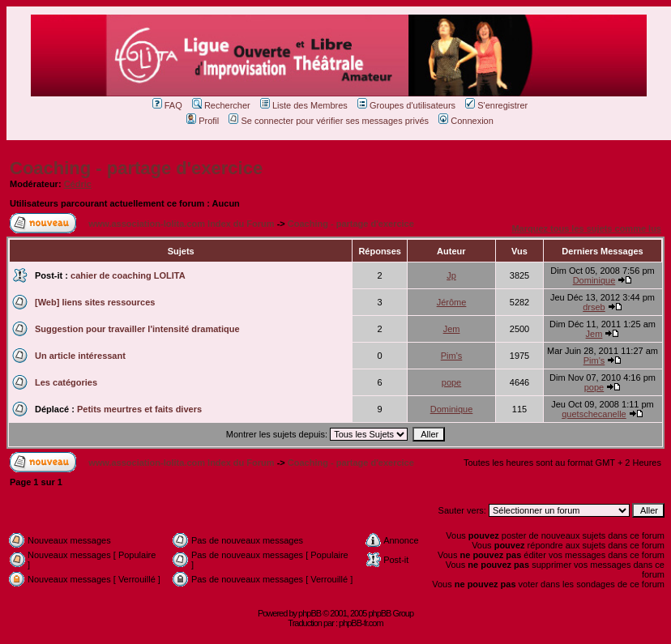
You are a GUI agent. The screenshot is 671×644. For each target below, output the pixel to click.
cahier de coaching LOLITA (128, 275)
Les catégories (66, 382)
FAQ (167, 105)
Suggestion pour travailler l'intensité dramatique (137, 329)
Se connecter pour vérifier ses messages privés (329, 121)
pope (451, 382)
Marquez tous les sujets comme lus (586, 228)
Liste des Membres (304, 105)
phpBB (310, 613)
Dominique (594, 280)
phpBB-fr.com (361, 623)
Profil (203, 121)
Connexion (466, 121)
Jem (452, 329)
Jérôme (452, 302)
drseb (594, 307)
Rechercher (221, 105)
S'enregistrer (496, 105)
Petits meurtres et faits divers (139, 409)
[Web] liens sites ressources (95, 302)
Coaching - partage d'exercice (136, 168)
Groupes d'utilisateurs (406, 105)
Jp (451, 275)
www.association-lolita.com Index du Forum (181, 224)
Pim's (452, 356)
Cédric (78, 184)
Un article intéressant (80, 356)
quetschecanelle (594, 414)
